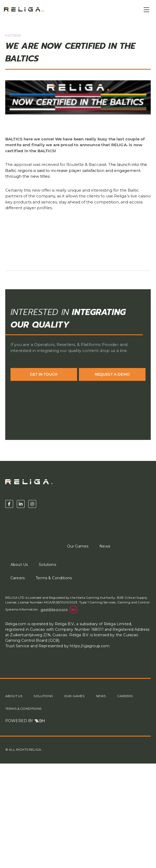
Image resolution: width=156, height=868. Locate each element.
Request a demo (112, 374)
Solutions (47, 565)
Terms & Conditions (54, 578)
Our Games (78, 546)
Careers (18, 578)
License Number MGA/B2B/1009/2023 (47, 602)
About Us (19, 565)
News (105, 546)
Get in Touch (44, 374)
